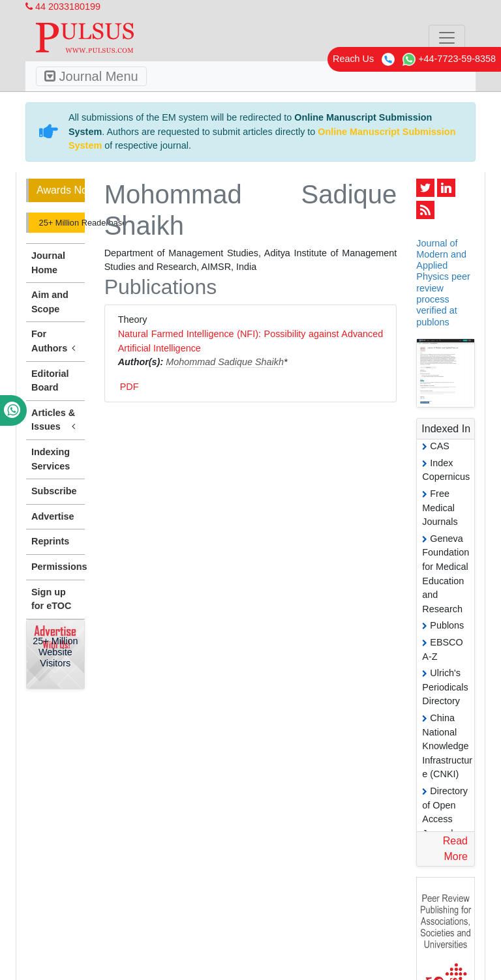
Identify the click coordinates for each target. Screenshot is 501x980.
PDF (129, 387)
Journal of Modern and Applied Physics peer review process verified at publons (443, 283)
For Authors (55, 342)
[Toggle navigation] (447, 38)
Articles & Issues (55, 421)
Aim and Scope (50, 302)
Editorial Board (50, 381)
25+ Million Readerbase (61, 223)
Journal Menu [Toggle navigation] (91, 76)
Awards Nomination (61, 190)
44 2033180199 (63, 7)
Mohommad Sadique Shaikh (225, 362)
